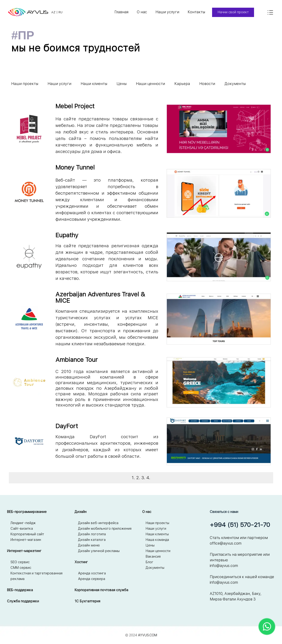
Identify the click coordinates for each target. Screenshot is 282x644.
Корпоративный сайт (27, 534)
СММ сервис (21, 568)
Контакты (196, 12)
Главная (121, 12)
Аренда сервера (92, 579)
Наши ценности (150, 84)
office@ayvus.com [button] (226, 543)
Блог (150, 562)
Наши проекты (25, 84)
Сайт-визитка (22, 529)
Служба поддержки (23, 601)
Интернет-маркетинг (24, 551)
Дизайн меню (89, 545)
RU (60, 12)
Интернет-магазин (26, 540)
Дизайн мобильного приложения (105, 529)
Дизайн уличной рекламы (99, 551)
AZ (53, 12)
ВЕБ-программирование (27, 512)
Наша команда (157, 540)
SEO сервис (20, 562)
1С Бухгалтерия (87, 601)
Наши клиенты (94, 84)
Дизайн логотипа (92, 534)
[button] (219, 104)
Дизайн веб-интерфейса (98, 523)
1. (133, 478)
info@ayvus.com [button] (224, 566)
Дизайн (81, 512)
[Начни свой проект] (233, 12)
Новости (207, 84)
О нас (142, 12)
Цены (122, 84)
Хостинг (81, 562)
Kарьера (182, 84)
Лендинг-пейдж (23, 523)
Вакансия (153, 556)
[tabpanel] (129, 12)
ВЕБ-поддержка (20, 590)
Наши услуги (167, 12)
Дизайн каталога (92, 540)
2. (138, 478)
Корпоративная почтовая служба (101, 590)
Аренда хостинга (92, 573)
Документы (235, 84)
